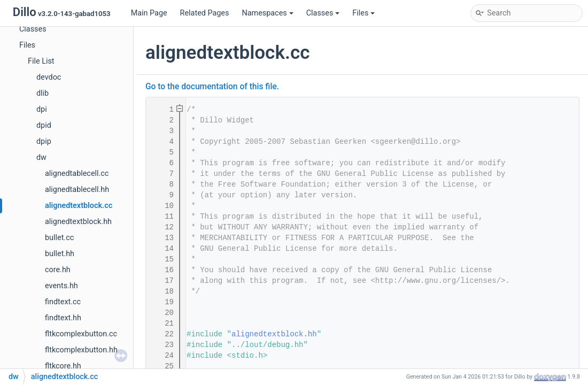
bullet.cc (59, 238)
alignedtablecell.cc (77, 174)
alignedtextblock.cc (79, 206)
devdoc (49, 77)
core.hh (58, 270)
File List (41, 61)
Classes (323, 13)
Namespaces (267, 13)
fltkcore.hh (63, 366)
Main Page (149, 13)
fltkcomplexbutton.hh (81, 350)
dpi (42, 109)
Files (363, 13)
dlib (42, 93)
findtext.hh (63, 318)
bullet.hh (60, 254)
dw (41, 157)
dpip (44, 141)
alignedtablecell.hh (77, 190)
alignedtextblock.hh (78, 222)
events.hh (61, 286)
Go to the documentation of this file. (212, 87)
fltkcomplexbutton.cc (81, 334)
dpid (44, 125)
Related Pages (205, 13)
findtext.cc (63, 302)
